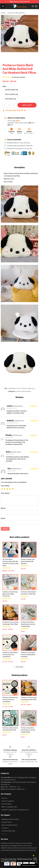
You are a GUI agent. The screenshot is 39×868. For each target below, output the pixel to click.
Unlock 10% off (35, 859)
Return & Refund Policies (9, 825)
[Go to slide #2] (17, 57)
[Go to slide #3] (27, 57)
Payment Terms (6, 822)
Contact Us (5, 828)
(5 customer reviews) (18, 77)
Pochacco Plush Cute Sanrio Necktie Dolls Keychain (28, 561)
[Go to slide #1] (6, 57)
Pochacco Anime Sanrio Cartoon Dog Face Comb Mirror (10, 655)
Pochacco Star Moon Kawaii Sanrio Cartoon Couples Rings (28, 624)
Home (3, 13)
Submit (5, 529)
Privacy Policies (6, 804)
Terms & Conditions (8, 801)
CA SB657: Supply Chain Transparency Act (15, 810)
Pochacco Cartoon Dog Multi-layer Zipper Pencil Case (10, 594)
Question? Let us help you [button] (29, 866)
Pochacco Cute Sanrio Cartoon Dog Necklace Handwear (28, 655)
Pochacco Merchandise (16, 13)
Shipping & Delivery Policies (10, 819)
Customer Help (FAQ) (8, 831)
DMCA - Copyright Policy (9, 807)
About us (4, 798)
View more (19, 667)
